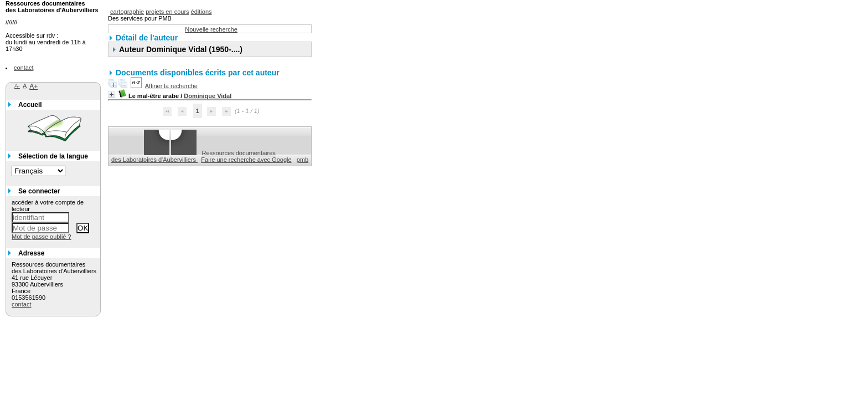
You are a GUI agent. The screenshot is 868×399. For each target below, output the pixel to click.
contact (24, 68)
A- (17, 86)
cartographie (127, 12)
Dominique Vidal (208, 96)
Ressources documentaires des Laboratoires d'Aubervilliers (193, 156)
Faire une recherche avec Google (246, 160)
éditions (201, 12)
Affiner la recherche (171, 86)
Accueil (30, 105)
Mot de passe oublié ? (42, 237)
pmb (303, 160)
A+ (33, 86)
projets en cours (167, 12)
